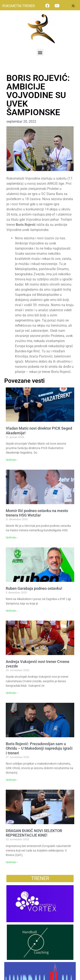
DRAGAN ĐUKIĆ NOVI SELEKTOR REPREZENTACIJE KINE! (34, 833)
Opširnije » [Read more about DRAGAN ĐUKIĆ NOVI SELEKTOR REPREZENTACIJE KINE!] (12, 862)
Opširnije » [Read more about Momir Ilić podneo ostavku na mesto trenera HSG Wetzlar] (12, 538)
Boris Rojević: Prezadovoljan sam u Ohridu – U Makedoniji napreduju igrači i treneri (39, 748)
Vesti (10, 69)
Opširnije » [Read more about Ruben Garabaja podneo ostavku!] (12, 611)
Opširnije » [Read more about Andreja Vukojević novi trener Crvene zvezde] (12, 693)
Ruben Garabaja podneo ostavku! (34, 588)
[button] (73, 6)
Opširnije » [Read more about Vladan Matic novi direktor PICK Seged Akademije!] (12, 460)
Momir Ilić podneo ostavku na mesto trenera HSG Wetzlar (37, 513)
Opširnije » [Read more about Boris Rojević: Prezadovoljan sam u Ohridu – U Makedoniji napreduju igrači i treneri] (12, 780)
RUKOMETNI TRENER (19, 6)
